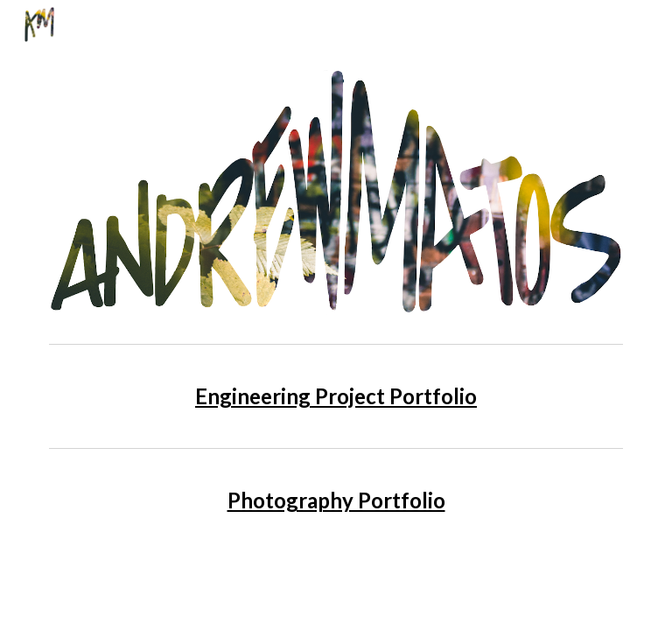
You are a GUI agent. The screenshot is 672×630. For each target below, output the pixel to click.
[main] (336, 396)
